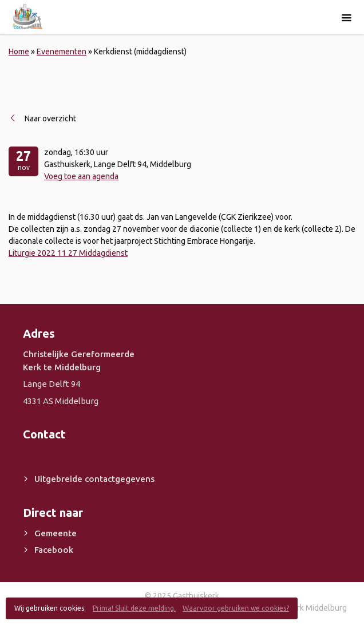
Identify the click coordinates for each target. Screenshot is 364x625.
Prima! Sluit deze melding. (134, 608)
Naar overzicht (50, 118)
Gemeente (56, 533)
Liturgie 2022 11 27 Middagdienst (68, 253)
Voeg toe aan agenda (81, 176)
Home (19, 52)
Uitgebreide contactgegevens (94, 479)
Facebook (54, 550)
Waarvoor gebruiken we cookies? (236, 608)
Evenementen (62, 52)
